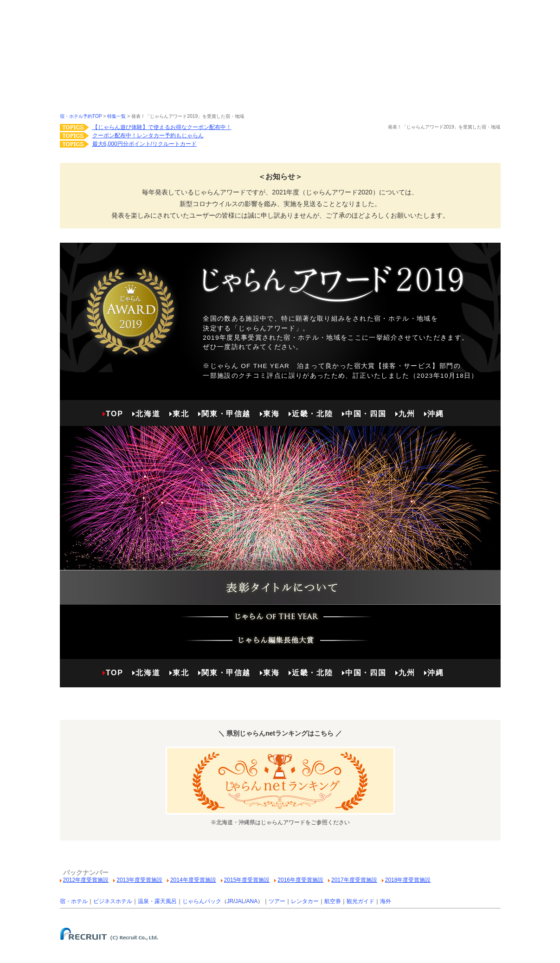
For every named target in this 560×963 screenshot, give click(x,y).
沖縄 (435, 414)
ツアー (277, 901)
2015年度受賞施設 (247, 880)
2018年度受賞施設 (408, 880)
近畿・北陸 (312, 414)
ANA (252, 901)
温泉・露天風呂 (157, 901)
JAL (240, 901)
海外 (386, 901)
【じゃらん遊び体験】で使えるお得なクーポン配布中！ (162, 127)
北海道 (148, 414)
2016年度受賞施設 (300, 880)
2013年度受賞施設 (139, 880)
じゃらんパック (202, 901)
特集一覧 (116, 116)
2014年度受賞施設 (193, 880)
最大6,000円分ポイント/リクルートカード (145, 144)
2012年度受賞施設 (86, 880)
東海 (271, 414)
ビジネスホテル (113, 901)
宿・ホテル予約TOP (81, 116)
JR (230, 901)
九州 (407, 414)
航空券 (333, 901)
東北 (181, 414)
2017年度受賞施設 (354, 880)
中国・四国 (366, 414)
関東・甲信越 (226, 414)
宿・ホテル (74, 901)
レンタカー (305, 901)
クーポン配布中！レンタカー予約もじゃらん (148, 136)
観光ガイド (360, 901)
